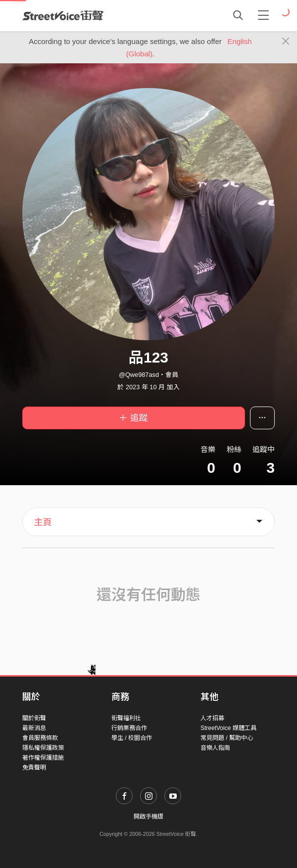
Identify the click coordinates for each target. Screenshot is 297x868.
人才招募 (212, 718)
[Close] (286, 42)
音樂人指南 (215, 748)
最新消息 (34, 728)
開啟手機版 (148, 817)
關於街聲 (34, 718)
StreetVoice (63, 15)
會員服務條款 (40, 738)
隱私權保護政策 (43, 748)
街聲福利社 (126, 718)
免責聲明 (34, 768)
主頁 (43, 522)
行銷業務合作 (129, 728)
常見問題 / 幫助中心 (227, 738)
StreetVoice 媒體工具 (228, 728)
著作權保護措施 (43, 758)
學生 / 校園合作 (132, 738)
